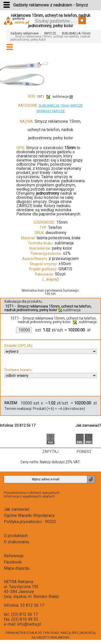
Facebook (13, 562)
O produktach (16, 536)
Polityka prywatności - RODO (30, 522)
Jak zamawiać (17, 509)
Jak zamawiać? (88, 425)
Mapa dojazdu (17, 568)
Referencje (14, 556)
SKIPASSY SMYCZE (51, 111)
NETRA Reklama (19, 582)
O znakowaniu (16, 542)
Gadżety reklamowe (24, 33)
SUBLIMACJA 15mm (76, 33)
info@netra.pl (29, 624)
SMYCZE (50, 33)
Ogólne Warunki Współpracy (29, 515)
